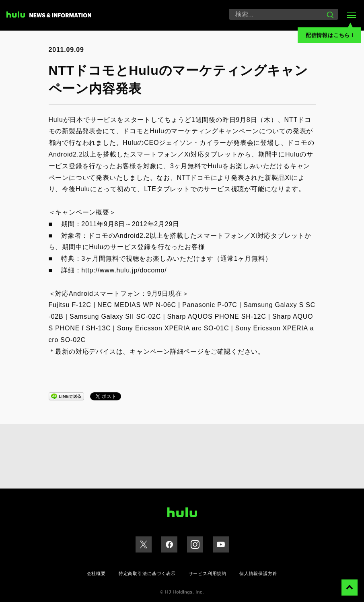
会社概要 (96, 573)
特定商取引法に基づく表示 (147, 573)
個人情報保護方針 (258, 573)
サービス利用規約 (208, 573)
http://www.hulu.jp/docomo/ (124, 270)
